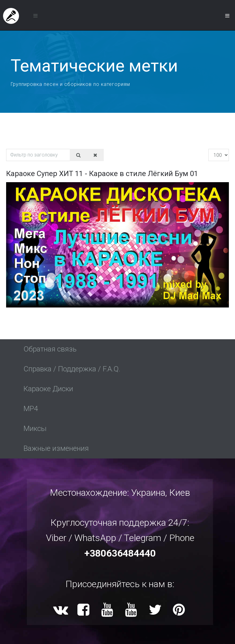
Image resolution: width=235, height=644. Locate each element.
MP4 (31, 409)
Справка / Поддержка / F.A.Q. (72, 369)
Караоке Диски (48, 389)
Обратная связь (50, 349)
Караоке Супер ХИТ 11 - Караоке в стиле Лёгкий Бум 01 (102, 174)
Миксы (35, 429)
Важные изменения (56, 448)
